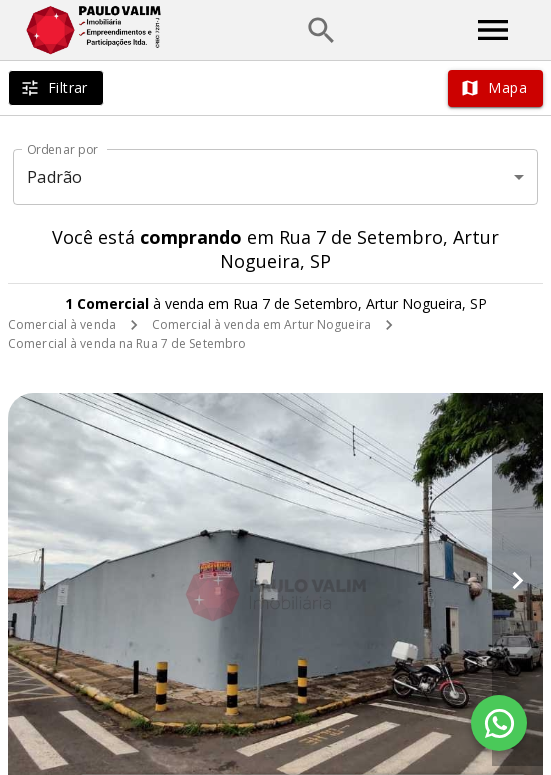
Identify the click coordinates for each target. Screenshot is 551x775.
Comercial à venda (62, 324)
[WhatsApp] (499, 723)
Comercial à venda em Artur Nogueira (261, 324)
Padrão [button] (54, 177)
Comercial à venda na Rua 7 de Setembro (127, 343)
